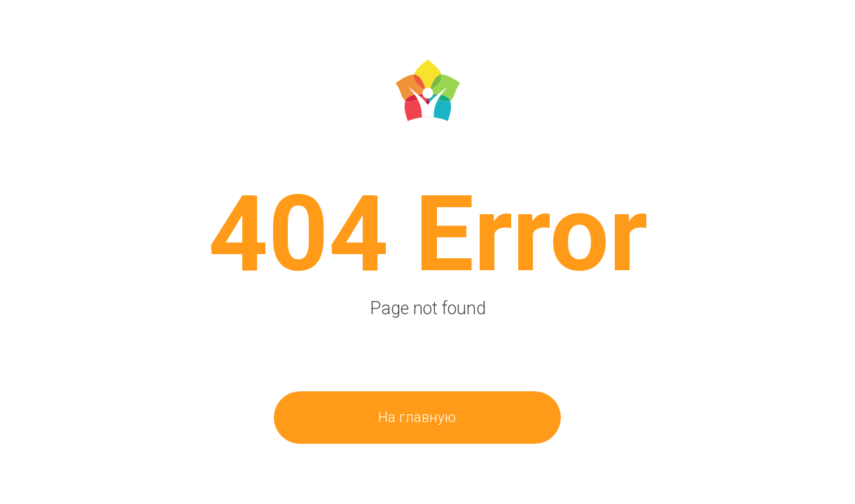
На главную (417, 417)
